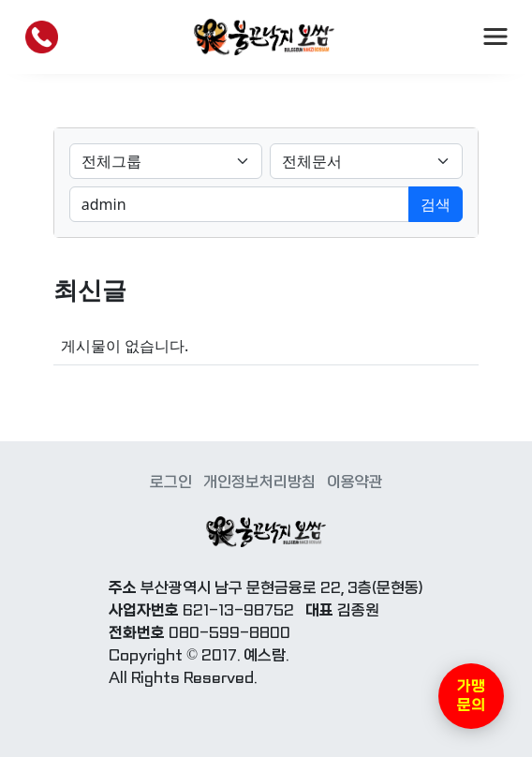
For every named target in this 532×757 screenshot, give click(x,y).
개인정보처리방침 (259, 482)
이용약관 (355, 482)
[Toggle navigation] (495, 37)
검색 (436, 204)
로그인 (171, 482)
